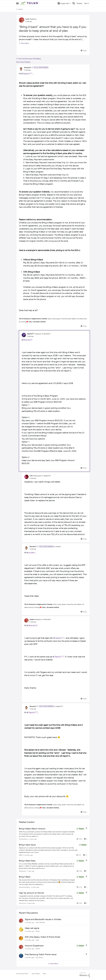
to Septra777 (47, 476)
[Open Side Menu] (17, 3)
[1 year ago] (30, 871)
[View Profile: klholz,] (21, 929)
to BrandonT (46, 334)
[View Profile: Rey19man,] (21, 956)
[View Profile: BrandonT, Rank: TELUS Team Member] (21, 69)
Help (44, 974)
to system (57, 546)
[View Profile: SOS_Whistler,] (21, 921)
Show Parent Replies (23, 62)
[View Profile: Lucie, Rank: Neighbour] (22, 20)
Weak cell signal (32, 928)
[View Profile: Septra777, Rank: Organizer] (24, 335)
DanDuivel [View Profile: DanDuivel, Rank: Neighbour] (22, 871)
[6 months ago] (28, 855)
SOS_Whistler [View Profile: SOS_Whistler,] (40, 922)
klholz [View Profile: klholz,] (38, 931)
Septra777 (28, 74)
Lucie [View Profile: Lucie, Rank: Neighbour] (27, 19)
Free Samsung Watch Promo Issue (41, 954)
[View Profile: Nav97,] (21, 947)
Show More (24, 43)
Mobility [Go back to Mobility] (20, 9)
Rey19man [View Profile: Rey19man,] (39, 957)
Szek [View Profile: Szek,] (37, 940)
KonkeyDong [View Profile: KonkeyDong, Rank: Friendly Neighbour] (23, 839)
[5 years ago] (35, 887)
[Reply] (84, 51)
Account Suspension (34, 946)
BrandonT (28, 340)
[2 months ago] (29, 922)
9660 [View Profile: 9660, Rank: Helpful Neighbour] (21, 855)
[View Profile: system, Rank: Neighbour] (26, 620)
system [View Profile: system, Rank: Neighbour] (32, 619)
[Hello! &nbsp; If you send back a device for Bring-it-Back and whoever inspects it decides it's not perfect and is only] (47, 834)
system (32, 553)
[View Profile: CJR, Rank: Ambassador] (26, 477)
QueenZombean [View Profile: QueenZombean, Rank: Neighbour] (24, 887)
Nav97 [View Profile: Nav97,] (38, 949)
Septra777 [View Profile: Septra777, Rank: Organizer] (31, 334)
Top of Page (36, 974)
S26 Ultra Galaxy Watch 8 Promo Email (42, 937)
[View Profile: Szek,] (21, 938)
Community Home (22, 974)
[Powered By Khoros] (85, 975)
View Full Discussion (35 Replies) (28, 59)
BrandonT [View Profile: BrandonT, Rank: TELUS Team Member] (28, 67)
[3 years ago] (32, 839)
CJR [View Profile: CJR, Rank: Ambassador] (31, 476)
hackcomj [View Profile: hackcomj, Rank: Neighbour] (22, 903)
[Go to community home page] (30, 3)
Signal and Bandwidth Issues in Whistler (43, 919)
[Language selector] (64, 3)
